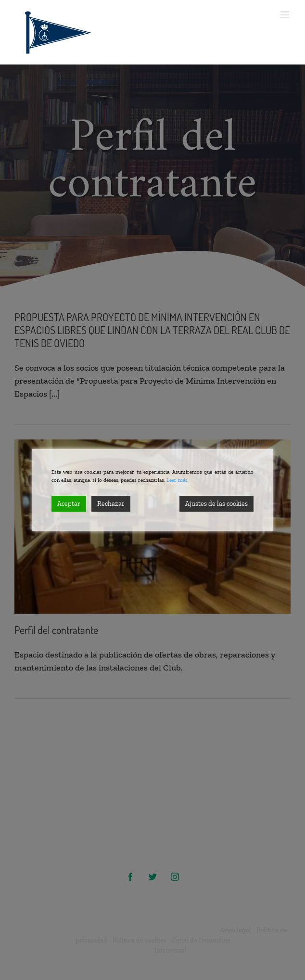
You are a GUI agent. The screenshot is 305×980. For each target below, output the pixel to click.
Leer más (177, 480)
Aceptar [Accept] (69, 504)
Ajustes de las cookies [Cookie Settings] (216, 504)
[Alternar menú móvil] (286, 15)
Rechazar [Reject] (111, 504)
